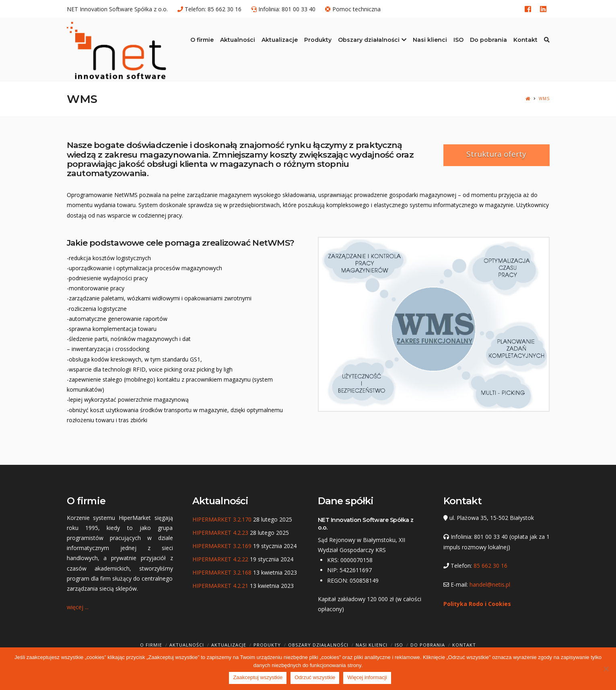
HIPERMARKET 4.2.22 (220, 559)
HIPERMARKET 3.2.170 (222, 519)
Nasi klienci (372, 645)
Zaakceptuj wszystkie (258, 677)
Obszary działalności (318, 645)
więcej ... (78, 607)
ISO (399, 645)
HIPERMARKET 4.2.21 (220, 586)
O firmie (151, 645)
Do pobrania (428, 645)
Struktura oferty (496, 154)
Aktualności (187, 645)
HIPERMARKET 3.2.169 (222, 546)
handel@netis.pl (490, 584)
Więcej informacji (367, 677)
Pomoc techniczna (356, 9)
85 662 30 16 (225, 9)
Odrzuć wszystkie (315, 677)
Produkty (267, 645)
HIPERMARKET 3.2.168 (222, 572)
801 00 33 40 (299, 9)
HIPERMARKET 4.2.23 (220, 533)
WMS (544, 99)
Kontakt (464, 645)
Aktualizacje (229, 645)
